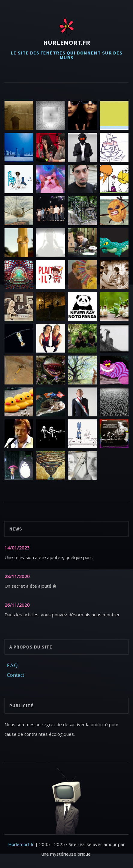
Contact (16, 675)
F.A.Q (12, 665)
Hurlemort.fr (67, 42)
